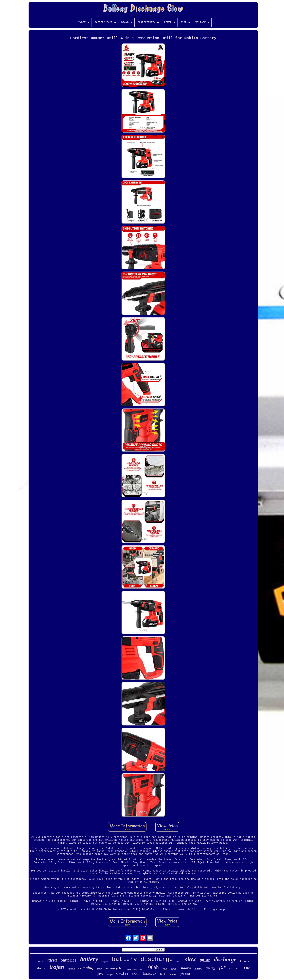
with (165, 969)
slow (191, 959)
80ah (100, 969)
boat (136, 973)
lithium (245, 961)
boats (186, 968)
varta (52, 960)
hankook (150, 973)
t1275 (179, 961)
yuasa (185, 973)
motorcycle (114, 968)
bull (162, 974)
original (105, 962)
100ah (152, 967)
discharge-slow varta (134, 969)
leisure (198, 969)
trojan (57, 967)
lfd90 (100, 974)
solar (205, 960)
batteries (68, 960)
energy (210, 968)
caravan (235, 968)
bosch (40, 961)
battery (89, 959)
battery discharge (142, 959)
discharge (225, 959)
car (247, 968)
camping (86, 968)
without (71, 969)
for (222, 967)
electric (41, 968)
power (174, 969)
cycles (122, 974)
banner (173, 974)
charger (110, 975)
